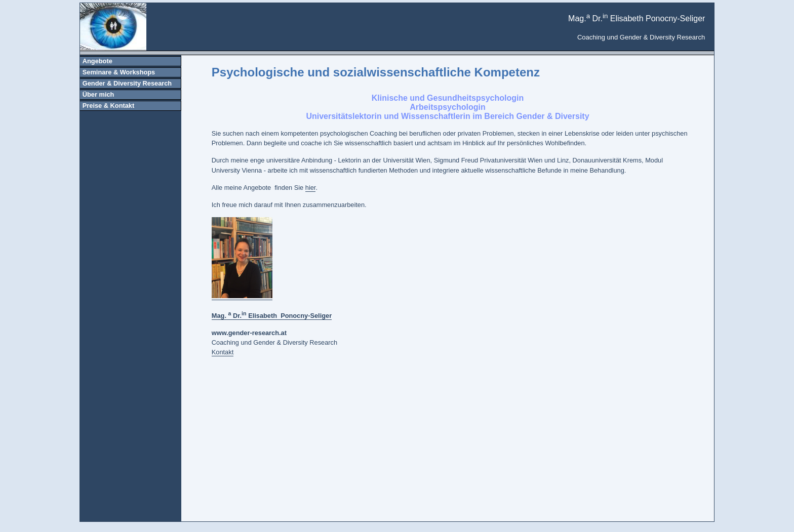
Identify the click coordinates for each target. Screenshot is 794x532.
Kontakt (223, 352)
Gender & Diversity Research (127, 83)
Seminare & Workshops (119, 72)
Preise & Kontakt (108, 106)
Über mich (98, 94)
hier (311, 188)
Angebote (97, 61)
